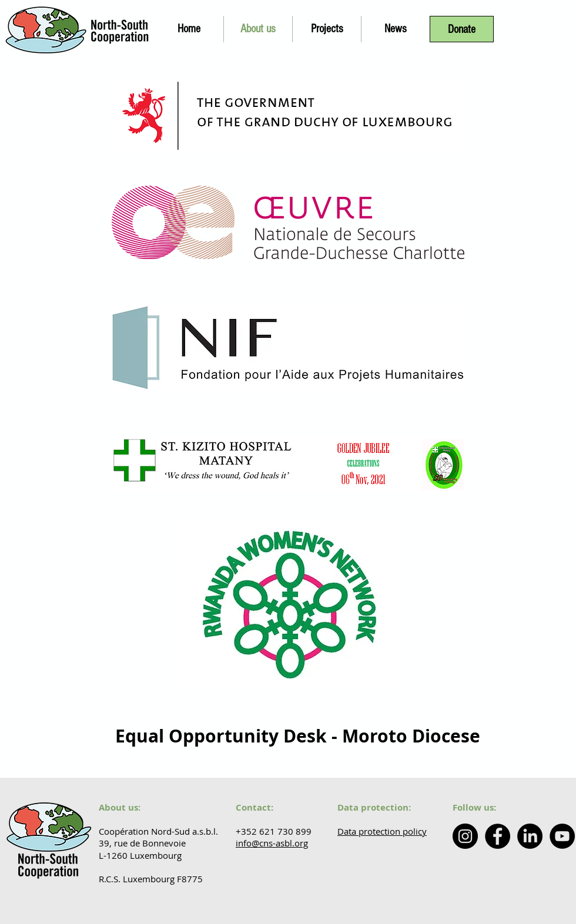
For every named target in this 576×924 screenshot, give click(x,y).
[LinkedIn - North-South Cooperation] (530, 836)
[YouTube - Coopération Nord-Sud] (562, 836)
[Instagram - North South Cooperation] (465, 836)
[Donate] (462, 29)
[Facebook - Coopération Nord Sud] (498, 836)
